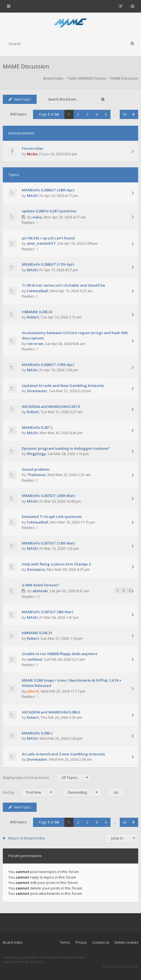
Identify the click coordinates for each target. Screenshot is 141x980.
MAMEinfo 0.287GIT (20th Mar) (48, 496)
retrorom (35, 344)
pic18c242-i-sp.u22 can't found (48, 238)
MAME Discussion (26, 66)
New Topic (20, 99)
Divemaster (37, 391)
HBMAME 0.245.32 (37, 312)
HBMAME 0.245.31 (37, 633)
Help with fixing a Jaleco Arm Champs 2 (56, 564)
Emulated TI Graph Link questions (52, 517)
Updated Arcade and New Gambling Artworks (63, 386)
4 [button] (97, 114)
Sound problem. (36, 469)
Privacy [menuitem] (81, 942)
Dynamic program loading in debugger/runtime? (66, 448)
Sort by (29, 792)
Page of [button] (49, 114)
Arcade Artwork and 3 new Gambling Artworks (63, 754)
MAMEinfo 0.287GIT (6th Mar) (47, 612)
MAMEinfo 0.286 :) (37, 733)
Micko (32, 154)
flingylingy (36, 454)
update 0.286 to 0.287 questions (49, 211)
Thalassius (36, 475)
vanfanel (35, 659)
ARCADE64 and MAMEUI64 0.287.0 (51, 406)
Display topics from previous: (47, 778)
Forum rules (32, 148)
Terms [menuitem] (65, 942)
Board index (13, 942)
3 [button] (87, 114)
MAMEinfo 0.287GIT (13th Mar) (48, 543)
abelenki (40, 591)
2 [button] (78, 114)
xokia (37, 217)
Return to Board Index (26, 838)
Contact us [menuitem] (101, 942)
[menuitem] (132, 6)
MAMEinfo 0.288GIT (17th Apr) (48, 264)
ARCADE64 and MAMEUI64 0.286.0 (51, 712)
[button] (134, 114)
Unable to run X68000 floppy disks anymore (60, 654)
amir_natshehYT (41, 243)
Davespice (36, 569)
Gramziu (36, 962)
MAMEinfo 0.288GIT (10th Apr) (48, 365)
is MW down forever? (41, 585)
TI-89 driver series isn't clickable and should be (64, 285)
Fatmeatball (38, 291)
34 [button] (124, 114)
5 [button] (106, 114)
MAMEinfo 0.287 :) (37, 427)
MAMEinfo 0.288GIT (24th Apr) (48, 190)
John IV (33, 691)
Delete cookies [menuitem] (126, 942)
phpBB (27, 957)
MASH (32, 196)
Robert (33, 317)
